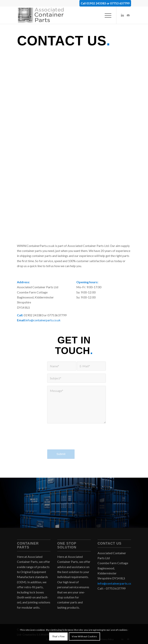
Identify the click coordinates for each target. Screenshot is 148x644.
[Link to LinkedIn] (122, 15)
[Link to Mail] (128, 15)
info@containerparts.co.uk (43, 320)
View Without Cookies (84, 636)
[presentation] (77, 439)
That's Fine (59, 636)
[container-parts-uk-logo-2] (42, 15)
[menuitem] (106, 15)
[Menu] (106, 15)
